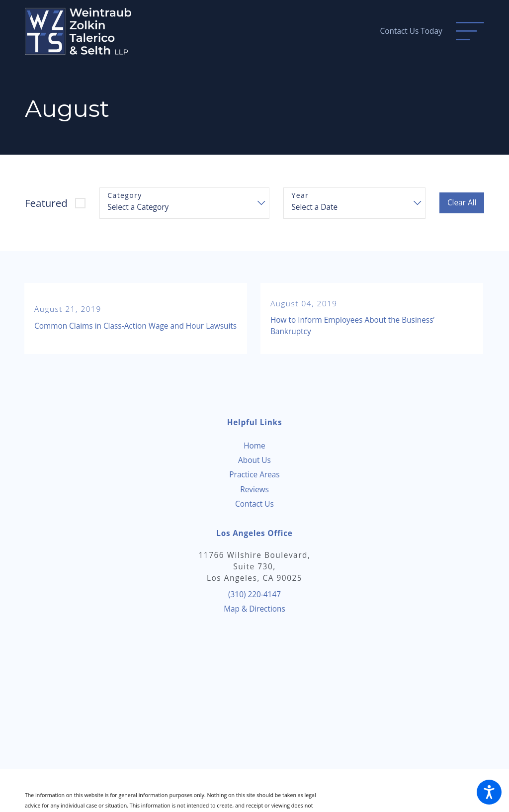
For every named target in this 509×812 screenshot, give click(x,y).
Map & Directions (254, 609)
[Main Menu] (470, 31)
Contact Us (254, 504)
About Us (254, 460)
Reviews (254, 490)
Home (254, 446)
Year (300, 196)
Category (125, 196)
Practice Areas (254, 475)
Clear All (462, 203)
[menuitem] (254, 446)
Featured (46, 203)
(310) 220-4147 (254, 594)
